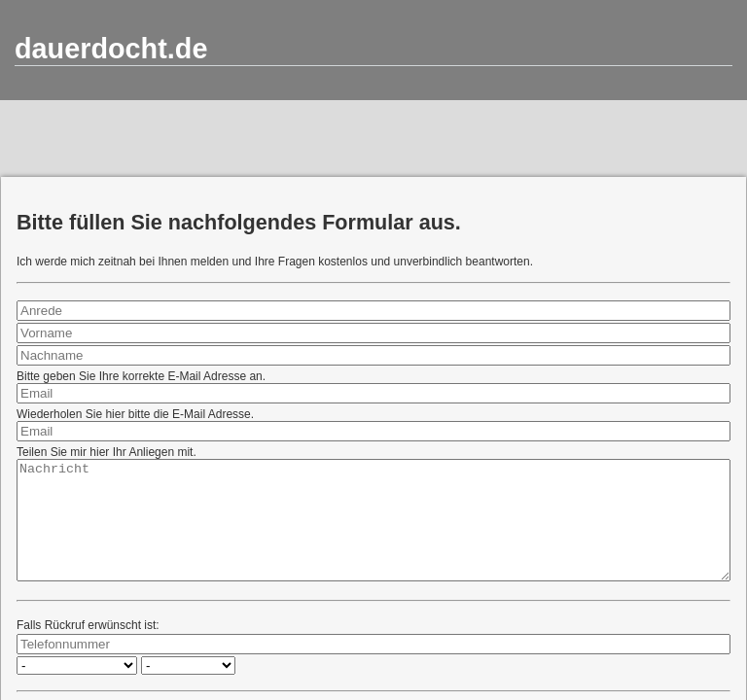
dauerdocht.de (111, 49)
